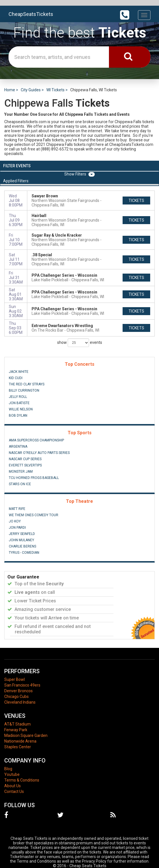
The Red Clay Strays (27, 384)
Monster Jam (21, 472)
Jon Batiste (19, 403)
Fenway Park (16, 730)
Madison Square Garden (26, 735)
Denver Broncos (18, 691)
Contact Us (14, 791)
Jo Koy (15, 521)
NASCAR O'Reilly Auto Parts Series (39, 453)
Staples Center (18, 747)
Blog (8, 769)
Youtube (12, 774)
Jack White (19, 372)
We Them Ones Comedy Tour (34, 515)
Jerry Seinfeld (22, 534)
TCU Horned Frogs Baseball (34, 478)
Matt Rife (17, 509)
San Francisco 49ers (22, 685)
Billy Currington (24, 390)
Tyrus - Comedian (24, 553)
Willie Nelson (21, 409)
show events (80, 343)
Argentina (18, 447)
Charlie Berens (22, 546)
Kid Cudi (16, 378)
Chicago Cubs (16, 697)
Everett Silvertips (25, 465)
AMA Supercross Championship (36, 440)
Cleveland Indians (20, 702)
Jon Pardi (17, 528)
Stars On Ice (20, 484)
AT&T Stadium (17, 724)
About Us (13, 786)
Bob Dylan (18, 416)
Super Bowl (15, 679)
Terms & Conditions (22, 780)
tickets (136, 201)
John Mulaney (21, 540)
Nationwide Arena (20, 741)
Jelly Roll (18, 397)
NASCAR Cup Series (25, 459)
